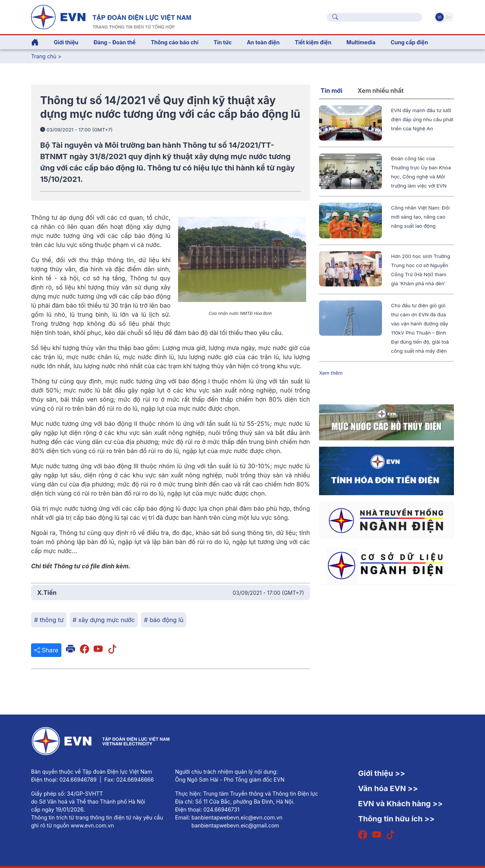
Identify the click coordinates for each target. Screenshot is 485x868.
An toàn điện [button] (263, 42)
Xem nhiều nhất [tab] (381, 91)
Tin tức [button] (223, 42)
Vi (440, 17)
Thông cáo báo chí (175, 42)
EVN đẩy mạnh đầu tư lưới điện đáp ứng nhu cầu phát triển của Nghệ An (422, 119)
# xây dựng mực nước (104, 620)
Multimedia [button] (361, 42)
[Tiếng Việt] (111, 16)
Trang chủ (44, 56)
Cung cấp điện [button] (409, 42)
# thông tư (49, 620)
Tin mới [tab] (332, 91)
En (448, 17)
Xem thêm (331, 373)
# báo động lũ (164, 620)
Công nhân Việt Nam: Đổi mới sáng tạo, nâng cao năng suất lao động (420, 217)
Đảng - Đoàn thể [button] (115, 42)
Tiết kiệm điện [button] (313, 42)
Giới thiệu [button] (66, 42)
